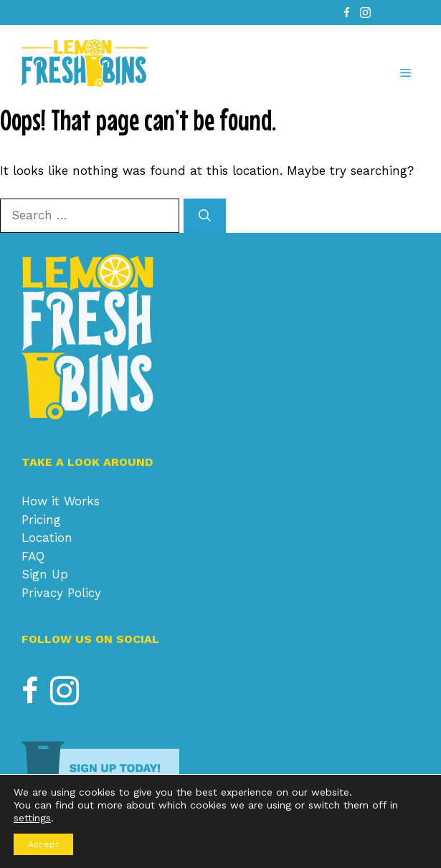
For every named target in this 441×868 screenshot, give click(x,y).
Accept (43, 844)
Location (47, 538)
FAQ (33, 556)
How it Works (61, 501)
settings (32, 818)
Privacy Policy (61, 593)
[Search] (205, 216)
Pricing (41, 520)
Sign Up (45, 574)
